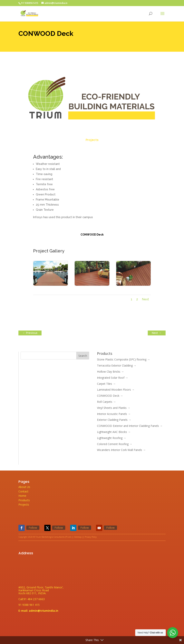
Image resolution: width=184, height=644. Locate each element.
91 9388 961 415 (29, 605)
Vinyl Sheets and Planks (114, 408)
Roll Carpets (106, 402)
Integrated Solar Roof (112, 378)
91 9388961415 (30, 3)
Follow (33, 528)
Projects (92, 140)
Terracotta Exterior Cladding (117, 365)
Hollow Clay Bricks (110, 372)
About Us (24, 487)
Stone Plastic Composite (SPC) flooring (123, 359)
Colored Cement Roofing (115, 444)
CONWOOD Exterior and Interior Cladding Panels (130, 426)
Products (24, 500)
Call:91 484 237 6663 (32, 599)
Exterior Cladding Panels (114, 420)
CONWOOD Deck (110, 396)
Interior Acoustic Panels (114, 414)
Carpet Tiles (106, 384)
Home (22, 496)
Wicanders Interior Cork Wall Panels (121, 450)
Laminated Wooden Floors (116, 390)
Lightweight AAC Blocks (114, 432)
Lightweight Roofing (111, 438)
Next (145, 299)
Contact (23, 491)
